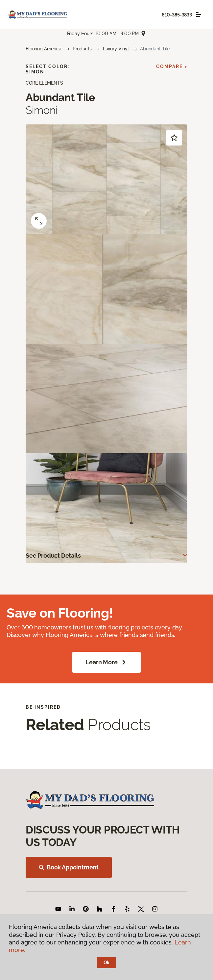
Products (82, 49)
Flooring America (44, 49)
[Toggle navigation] (199, 14)
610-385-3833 (177, 15)
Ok (107, 963)
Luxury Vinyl (116, 49)
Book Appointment (69, 867)
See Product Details (53, 556)
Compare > (172, 66)
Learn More (106, 662)
